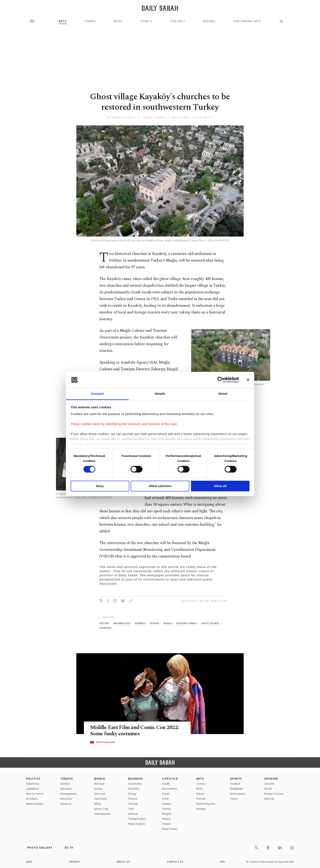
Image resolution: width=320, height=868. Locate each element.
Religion (167, 814)
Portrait (178, 21)
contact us (175, 862)
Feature (167, 824)
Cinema (90, 21)
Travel (166, 794)
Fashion (167, 804)
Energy (132, 794)
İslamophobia (102, 814)
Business (136, 779)
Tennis (234, 799)
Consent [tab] (97, 394)
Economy (134, 789)
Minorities (66, 799)
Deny (100, 486)
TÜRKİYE (67, 779)
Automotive (135, 784)
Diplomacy (33, 784)
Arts (63, 21)
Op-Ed (268, 789)
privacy (75, 862)
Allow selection (160, 486)
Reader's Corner (274, 794)
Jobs (29, 862)
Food (165, 799)
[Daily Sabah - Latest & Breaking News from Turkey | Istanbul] (160, 8)
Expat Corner (170, 829)
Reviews (209, 21)
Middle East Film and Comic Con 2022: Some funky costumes (134, 731)
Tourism (133, 804)
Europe (98, 789)
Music (118, 21)
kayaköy (140, 623)
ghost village (210, 623)
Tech (131, 809)
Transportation (137, 819)
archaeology (122, 623)
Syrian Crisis (101, 809)
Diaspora (66, 804)
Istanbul (65, 784)
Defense (133, 814)
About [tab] (223, 394)
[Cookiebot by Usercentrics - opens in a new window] (221, 380)
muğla (168, 623)
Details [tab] (160, 394)
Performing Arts (247, 21)
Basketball (236, 789)
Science (166, 809)
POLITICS (33, 779)
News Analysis (35, 804)
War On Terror (35, 794)
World (100, 779)
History (166, 819)
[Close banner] (248, 380)
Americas (100, 794)
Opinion (271, 779)
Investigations (68, 794)
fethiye (155, 623)
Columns (269, 784)
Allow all (220, 486)
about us (123, 862)
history (104, 623)
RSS (223, 862)
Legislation (33, 789)
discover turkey (186, 623)
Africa (98, 804)
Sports (236, 779)
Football (235, 784)
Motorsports (238, 794)
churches (105, 628)
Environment (170, 789)
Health (166, 784)
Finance (133, 799)
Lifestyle (170, 779)
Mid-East (99, 784)
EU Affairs (32, 799)
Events (147, 21)
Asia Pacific (101, 799)
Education (66, 789)
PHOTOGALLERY (106, 742)
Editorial (269, 799)
